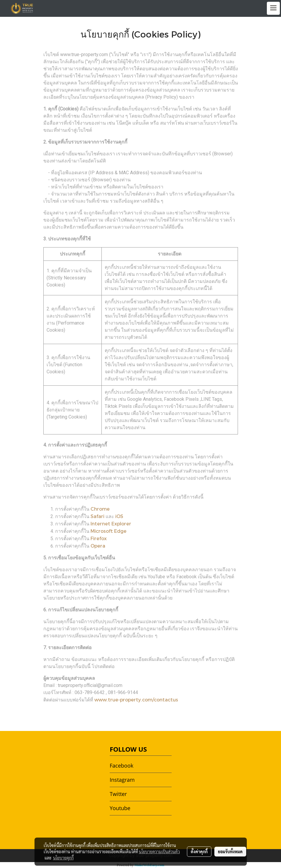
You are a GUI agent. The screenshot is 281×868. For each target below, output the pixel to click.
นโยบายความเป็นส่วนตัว (159, 851)
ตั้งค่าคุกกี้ (199, 851)
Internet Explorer (111, 523)
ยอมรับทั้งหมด (230, 851)
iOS (119, 516)
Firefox (99, 538)
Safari (97, 516)
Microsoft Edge (109, 531)
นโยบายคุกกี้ (63, 858)
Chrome (100, 509)
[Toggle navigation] (273, 8)
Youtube (120, 808)
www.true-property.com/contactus (136, 700)
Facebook (121, 766)
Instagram (122, 780)
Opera (98, 546)
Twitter (118, 794)
